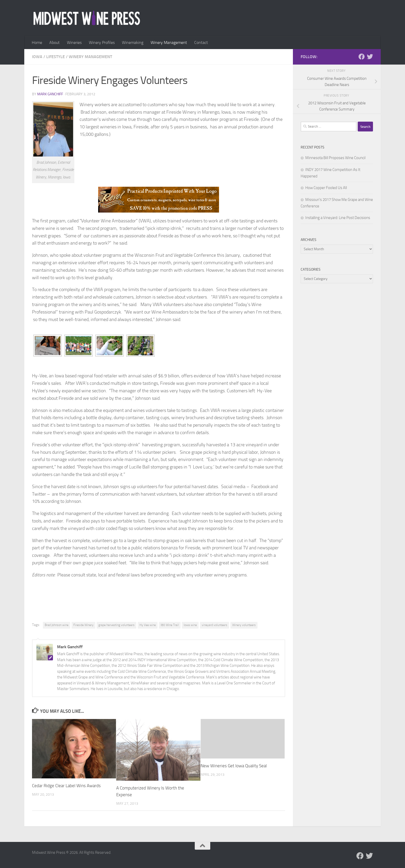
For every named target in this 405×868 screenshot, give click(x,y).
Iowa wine (190, 625)
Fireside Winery (83, 625)
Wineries (74, 42)
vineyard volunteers (215, 625)
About (54, 42)
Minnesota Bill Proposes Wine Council (335, 158)
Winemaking (133, 42)
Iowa (37, 57)
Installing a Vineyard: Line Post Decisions (338, 218)
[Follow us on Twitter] (370, 57)
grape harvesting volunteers (116, 625)
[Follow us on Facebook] (362, 57)
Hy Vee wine (148, 625)
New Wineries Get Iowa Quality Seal (234, 766)
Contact (201, 42)
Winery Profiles (102, 42)
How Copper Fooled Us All (326, 188)
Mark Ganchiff (50, 94)
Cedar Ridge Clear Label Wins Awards (66, 786)
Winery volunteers (244, 625)
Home (37, 42)
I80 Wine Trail (170, 625)
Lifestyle (56, 57)
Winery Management (169, 42)
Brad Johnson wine (57, 625)
